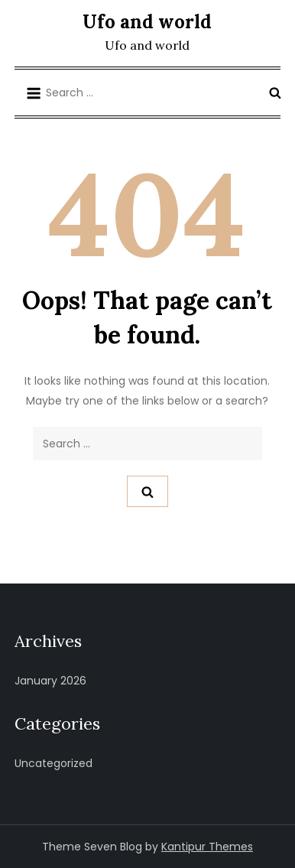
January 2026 (50, 681)
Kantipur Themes (207, 847)
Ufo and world (147, 22)
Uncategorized (53, 763)
